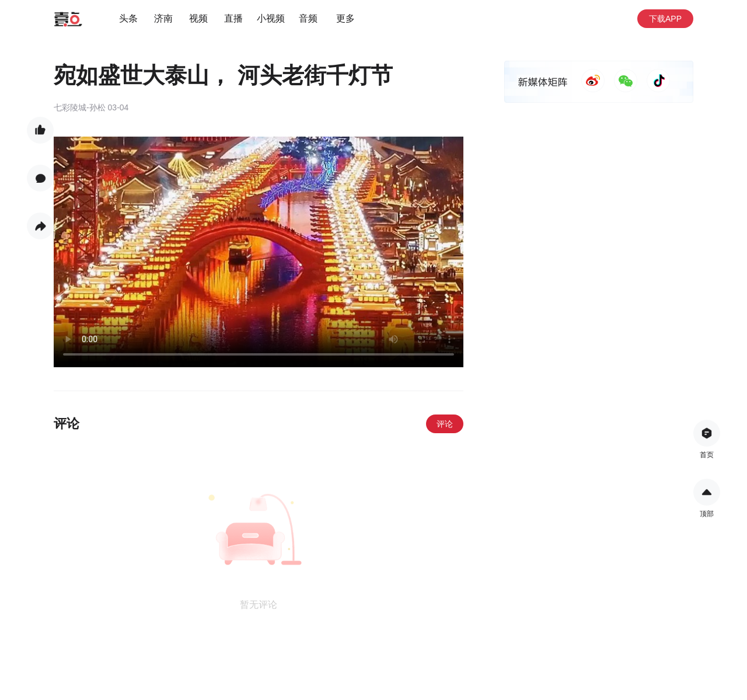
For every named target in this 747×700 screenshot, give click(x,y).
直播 (233, 18)
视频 (198, 18)
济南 (163, 18)
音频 (308, 18)
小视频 (271, 18)
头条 (128, 18)
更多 (345, 18)
